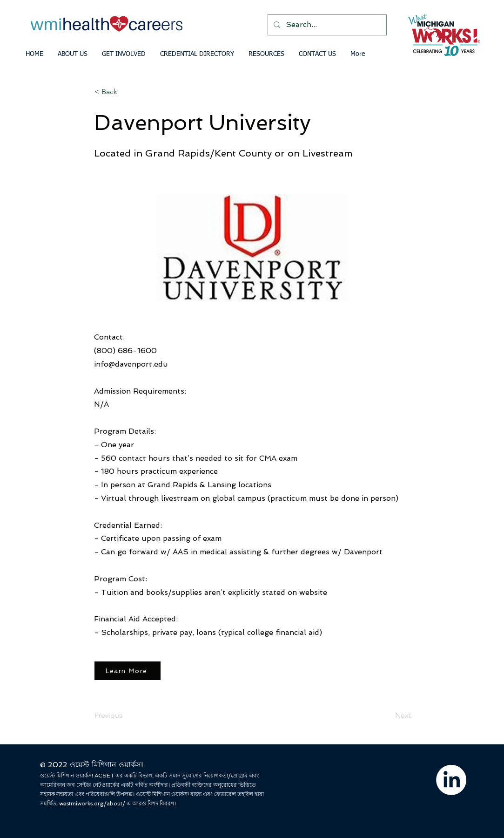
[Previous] (125, 715)
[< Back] (125, 92)
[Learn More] (128, 671)
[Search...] (326, 25)
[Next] (388, 715)
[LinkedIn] (451, 780)
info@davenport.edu (131, 364)
